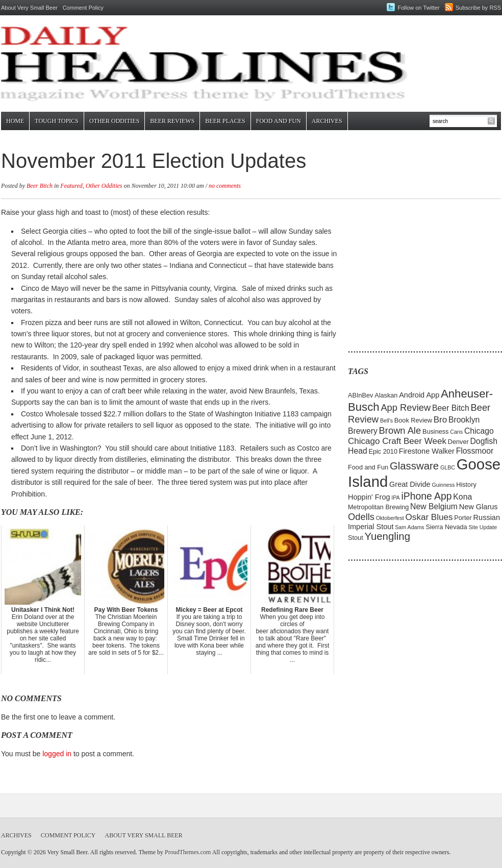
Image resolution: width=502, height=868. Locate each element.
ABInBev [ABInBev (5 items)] (360, 395)
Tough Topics (57, 121)
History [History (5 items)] (466, 485)
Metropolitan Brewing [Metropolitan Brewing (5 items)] (378, 507)
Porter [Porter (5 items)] (463, 518)
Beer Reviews (172, 121)
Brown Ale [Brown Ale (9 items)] (400, 430)
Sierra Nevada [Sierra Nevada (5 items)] (446, 527)
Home (15, 121)
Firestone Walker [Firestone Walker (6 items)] (427, 451)
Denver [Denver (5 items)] (458, 442)
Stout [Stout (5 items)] (356, 538)
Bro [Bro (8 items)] (441, 420)
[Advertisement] (412, 270)
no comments (225, 186)
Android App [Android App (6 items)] (419, 395)
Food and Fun (279, 121)
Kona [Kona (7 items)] (462, 497)
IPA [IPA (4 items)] (395, 498)
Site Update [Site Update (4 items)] (483, 527)
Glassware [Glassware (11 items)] (414, 466)
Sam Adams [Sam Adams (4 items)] (409, 527)
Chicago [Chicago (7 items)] (479, 431)
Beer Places (225, 121)
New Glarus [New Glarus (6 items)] (479, 507)
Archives (327, 121)
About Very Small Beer (29, 8)
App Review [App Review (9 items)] (406, 407)
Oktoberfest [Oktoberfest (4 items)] (390, 518)
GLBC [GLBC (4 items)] (448, 467)
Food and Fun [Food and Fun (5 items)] (368, 467)
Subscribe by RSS (478, 8)
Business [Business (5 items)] (436, 431)
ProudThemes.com (188, 852)
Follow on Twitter (418, 8)
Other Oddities (114, 121)
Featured (71, 186)
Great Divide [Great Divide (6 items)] (410, 484)
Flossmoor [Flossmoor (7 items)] (475, 451)
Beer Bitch (40, 186)
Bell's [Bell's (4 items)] (386, 420)
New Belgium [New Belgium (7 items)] (434, 506)
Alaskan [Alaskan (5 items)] (386, 395)
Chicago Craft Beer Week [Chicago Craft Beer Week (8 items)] (397, 441)
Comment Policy (83, 8)
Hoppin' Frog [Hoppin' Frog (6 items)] (369, 497)
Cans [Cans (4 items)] (456, 432)
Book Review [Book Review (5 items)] (413, 420)
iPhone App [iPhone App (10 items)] (427, 496)
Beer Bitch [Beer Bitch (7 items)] (451, 408)
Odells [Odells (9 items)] (361, 517)
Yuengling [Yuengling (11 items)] (387, 536)
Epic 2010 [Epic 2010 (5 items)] (383, 451)
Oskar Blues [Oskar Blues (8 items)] (429, 517)
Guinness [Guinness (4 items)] (443, 485)
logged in (57, 754)
